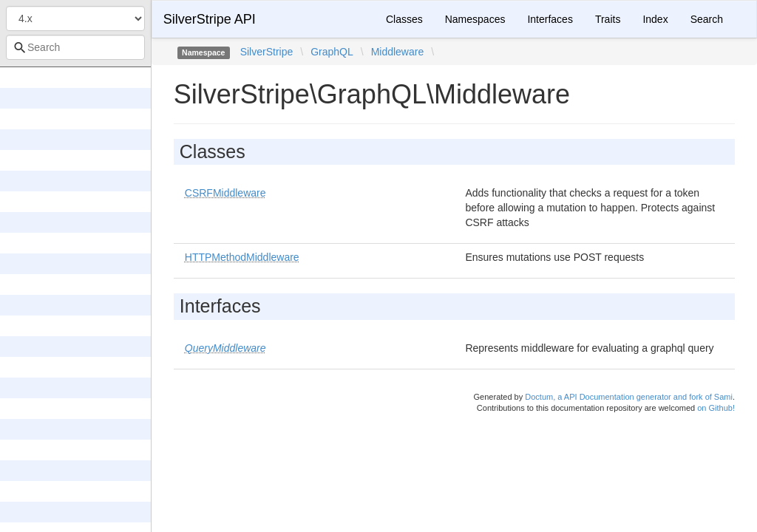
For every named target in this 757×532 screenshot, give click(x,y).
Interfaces (550, 19)
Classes (404, 19)
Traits (608, 19)
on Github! (716, 408)
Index (655, 19)
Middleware (398, 52)
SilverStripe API (210, 19)
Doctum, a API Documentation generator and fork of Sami (629, 397)
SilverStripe (267, 52)
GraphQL (332, 52)
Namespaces (475, 19)
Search (707, 19)
